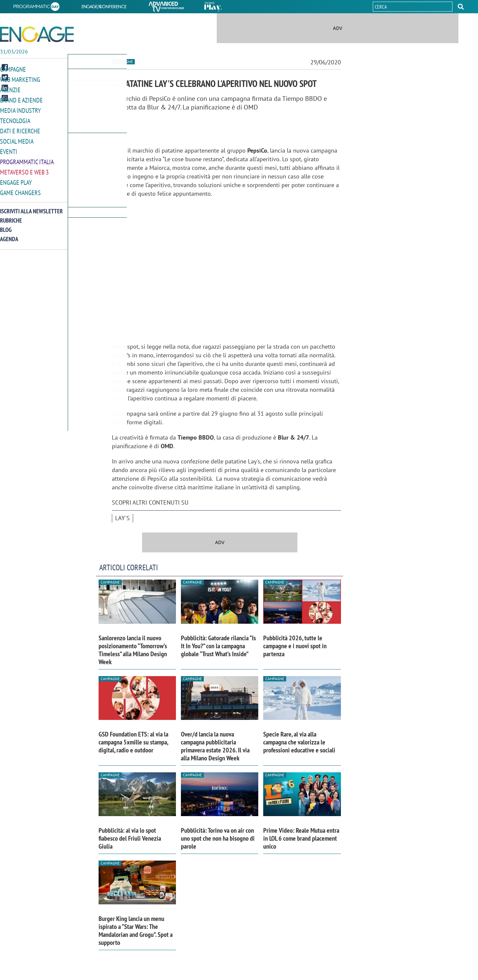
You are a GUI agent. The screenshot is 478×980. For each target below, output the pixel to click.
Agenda (9, 235)
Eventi (9, 149)
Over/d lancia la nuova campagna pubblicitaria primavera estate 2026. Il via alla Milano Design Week (215, 746)
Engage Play (16, 179)
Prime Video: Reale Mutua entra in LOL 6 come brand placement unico (301, 838)
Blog (6, 225)
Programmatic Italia (27, 159)
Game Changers (20, 189)
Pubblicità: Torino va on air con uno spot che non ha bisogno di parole (218, 838)
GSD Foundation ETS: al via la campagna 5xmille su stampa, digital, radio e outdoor (133, 742)
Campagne (13, 69)
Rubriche (11, 216)
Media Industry (20, 109)
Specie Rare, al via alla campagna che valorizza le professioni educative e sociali (299, 742)
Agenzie (10, 89)
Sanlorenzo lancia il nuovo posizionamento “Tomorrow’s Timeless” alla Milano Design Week (133, 650)
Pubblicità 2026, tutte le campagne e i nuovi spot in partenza (295, 646)
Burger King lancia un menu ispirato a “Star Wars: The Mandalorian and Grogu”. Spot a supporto (136, 931)
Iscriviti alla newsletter (31, 207)
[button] (461, 7)
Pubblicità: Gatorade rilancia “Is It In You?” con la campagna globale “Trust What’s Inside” (218, 646)
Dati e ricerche (20, 129)
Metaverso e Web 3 (24, 169)
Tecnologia (15, 119)
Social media (17, 139)
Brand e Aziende (21, 99)
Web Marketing (20, 79)
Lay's (122, 518)
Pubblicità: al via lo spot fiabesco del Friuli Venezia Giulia (130, 838)
